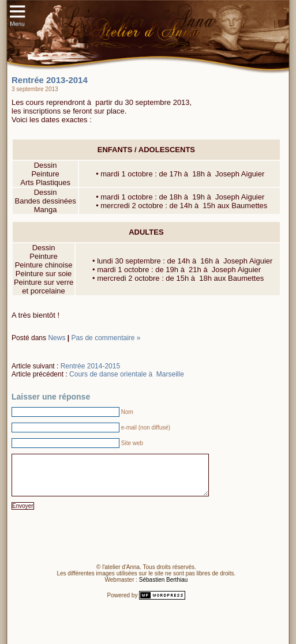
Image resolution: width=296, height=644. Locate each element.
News (57, 338)
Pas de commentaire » (106, 338)
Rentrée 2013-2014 (50, 80)
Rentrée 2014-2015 (90, 366)
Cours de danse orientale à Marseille (127, 374)
